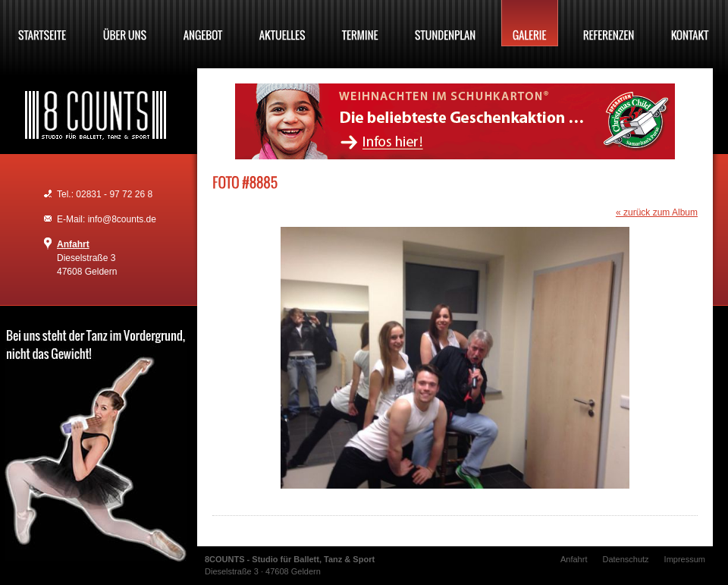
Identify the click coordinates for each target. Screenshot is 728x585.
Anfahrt (73, 244)
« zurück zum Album (657, 212)
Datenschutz (625, 559)
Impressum (685, 559)
